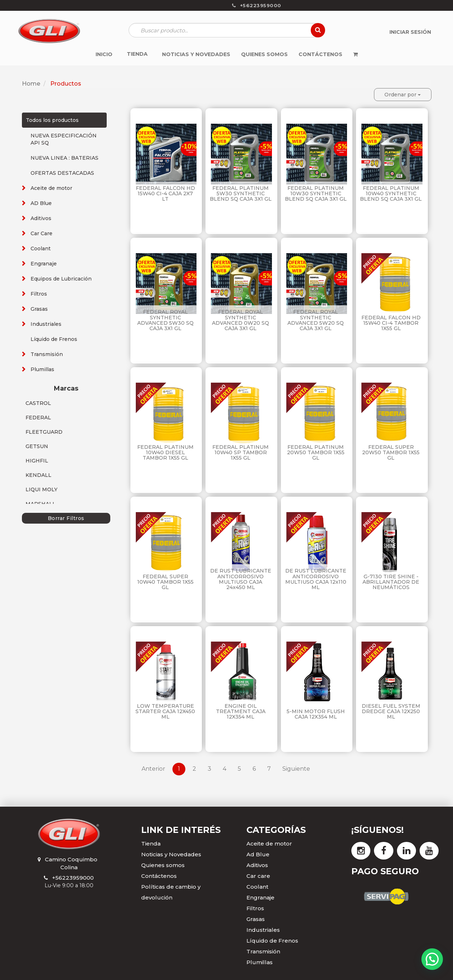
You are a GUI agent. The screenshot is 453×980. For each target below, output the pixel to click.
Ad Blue (258, 854)
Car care (258, 876)
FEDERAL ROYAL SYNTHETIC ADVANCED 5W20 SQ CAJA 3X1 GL (316, 320)
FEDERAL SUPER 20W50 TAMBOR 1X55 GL (391, 453)
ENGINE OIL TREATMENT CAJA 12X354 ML (241, 712)
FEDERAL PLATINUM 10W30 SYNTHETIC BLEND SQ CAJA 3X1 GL (316, 194)
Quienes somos (163, 865)
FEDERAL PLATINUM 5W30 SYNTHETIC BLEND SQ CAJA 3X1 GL (241, 194)
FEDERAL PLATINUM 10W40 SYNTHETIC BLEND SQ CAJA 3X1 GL (391, 194)
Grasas (39, 309)
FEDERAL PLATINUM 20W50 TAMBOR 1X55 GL (316, 453)
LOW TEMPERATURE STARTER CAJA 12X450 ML (165, 712)
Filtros (39, 294)
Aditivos (41, 218)
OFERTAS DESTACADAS (62, 173)
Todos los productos (52, 120)
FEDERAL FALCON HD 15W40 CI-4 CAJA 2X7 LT (165, 194)
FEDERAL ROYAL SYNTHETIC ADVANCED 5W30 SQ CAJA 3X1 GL (165, 320)
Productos (66, 84)
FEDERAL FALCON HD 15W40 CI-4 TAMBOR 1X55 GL (391, 323)
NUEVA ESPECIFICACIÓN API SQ (64, 139)
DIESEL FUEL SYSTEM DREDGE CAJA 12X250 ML (391, 712)
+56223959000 (73, 878)
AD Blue (41, 203)
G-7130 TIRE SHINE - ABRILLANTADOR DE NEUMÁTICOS (391, 582)
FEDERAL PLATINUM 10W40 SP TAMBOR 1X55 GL (241, 453)
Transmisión (47, 354)
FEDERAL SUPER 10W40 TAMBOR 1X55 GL (165, 582)
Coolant (41, 249)
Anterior (153, 769)
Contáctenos (159, 876)
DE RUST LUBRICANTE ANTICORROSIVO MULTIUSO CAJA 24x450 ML (241, 579)
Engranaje (44, 264)
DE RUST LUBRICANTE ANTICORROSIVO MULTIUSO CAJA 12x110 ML (316, 579)
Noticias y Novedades (171, 854)
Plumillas (42, 369)
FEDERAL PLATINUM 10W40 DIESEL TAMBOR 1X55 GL (165, 453)
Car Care (41, 233)
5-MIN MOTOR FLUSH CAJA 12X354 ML (316, 714)
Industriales (46, 324)
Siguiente (296, 769)
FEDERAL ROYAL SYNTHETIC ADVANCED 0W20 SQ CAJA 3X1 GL (241, 320)
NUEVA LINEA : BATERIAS (64, 158)
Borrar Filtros (66, 518)
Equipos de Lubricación (61, 279)
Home (31, 84)
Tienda (151, 844)
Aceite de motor (51, 188)
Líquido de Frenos (54, 339)
